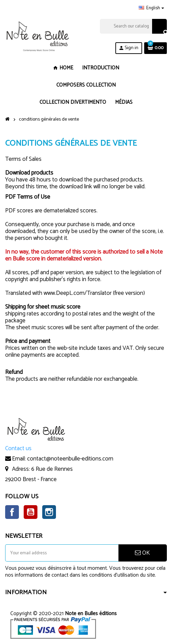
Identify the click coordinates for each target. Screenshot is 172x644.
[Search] (133, 26)
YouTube (31, 512)
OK (142, 553)
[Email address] (62, 553)
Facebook (12, 512)
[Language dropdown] (151, 8)
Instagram (49, 512)
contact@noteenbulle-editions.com (70, 459)
